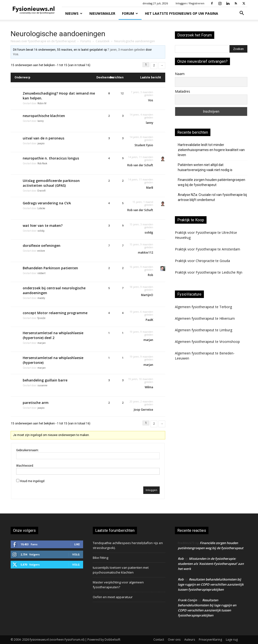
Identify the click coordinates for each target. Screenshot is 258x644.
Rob (181, 559)
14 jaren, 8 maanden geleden (141, 138)
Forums (86, 41)
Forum (130, 13)
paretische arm (36, 403)
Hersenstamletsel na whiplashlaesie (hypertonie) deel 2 (53, 335)
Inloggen (151, 490)
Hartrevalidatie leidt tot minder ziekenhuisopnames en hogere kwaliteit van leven (211, 150)
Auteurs (190, 640)
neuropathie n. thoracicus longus (51, 158)
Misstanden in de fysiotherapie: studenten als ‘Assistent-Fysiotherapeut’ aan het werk (211, 564)
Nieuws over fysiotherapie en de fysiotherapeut (43, 41)
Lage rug (232, 640)
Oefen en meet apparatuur (113, 597)
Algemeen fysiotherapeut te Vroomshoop (207, 342)
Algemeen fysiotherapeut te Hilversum (205, 318)
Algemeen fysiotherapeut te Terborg (203, 307)
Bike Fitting (100, 558)
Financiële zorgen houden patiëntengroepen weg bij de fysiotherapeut (211, 182)
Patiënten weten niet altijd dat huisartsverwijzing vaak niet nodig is (205, 167)
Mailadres (183, 91)
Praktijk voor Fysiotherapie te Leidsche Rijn (209, 272)
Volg (76, 554)
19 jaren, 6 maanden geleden (141, 313)
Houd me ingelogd (32, 481)
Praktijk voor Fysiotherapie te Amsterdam (208, 249)
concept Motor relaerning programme (55, 313)
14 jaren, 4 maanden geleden (141, 116)
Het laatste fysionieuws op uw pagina (182, 13)
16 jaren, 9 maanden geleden (141, 268)
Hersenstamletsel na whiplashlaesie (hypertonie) (53, 360)
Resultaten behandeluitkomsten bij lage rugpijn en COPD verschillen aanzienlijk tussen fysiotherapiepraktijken (211, 584)
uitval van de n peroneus (43, 138)
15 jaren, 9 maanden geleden (141, 246)
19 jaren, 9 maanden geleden (141, 333)
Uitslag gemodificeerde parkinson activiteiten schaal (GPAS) (51, 183)
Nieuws (74, 13)
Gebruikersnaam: (28, 450)
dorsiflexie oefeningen (42, 246)
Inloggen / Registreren (190, 3)
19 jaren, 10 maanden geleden (141, 381)
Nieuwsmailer (102, 13)
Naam (180, 74)
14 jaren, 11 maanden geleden (141, 159)
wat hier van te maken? (43, 225)
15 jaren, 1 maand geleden (143, 203)
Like (77, 544)
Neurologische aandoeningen (58, 34)
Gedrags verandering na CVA (47, 203)
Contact (159, 640)
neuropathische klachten (44, 116)
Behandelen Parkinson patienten (50, 268)
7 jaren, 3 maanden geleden (126, 50)
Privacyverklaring (210, 640)
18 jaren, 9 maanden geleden (141, 288)
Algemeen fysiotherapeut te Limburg (204, 330)
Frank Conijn (187, 600)
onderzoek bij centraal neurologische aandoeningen (54, 290)
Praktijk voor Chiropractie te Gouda (202, 261)
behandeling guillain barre (45, 380)
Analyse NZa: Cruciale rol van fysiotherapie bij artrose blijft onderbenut (212, 197)
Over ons (174, 640)
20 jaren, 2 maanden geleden (141, 403)
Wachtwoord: (25, 466)
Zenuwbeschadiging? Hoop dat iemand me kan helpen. (59, 96)
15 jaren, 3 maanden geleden (141, 226)
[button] (242, 14)
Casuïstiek (103, 41)
